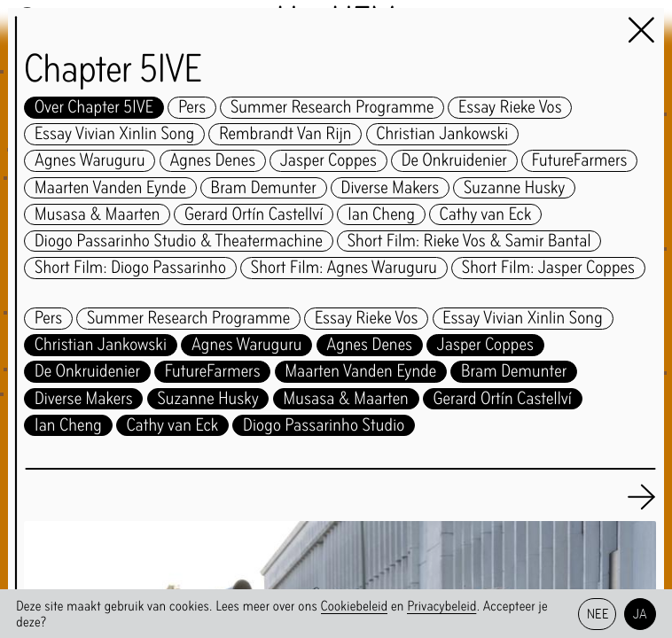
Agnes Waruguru (90, 161)
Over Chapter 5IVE (94, 108)
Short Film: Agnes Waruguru (344, 268)
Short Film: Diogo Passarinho (130, 268)
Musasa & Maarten (97, 215)
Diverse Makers (391, 188)
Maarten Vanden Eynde (110, 188)
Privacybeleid (441, 606)
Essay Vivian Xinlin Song (114, 134)
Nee (598, 614)
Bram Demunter (264, 188)
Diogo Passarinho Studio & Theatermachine (179, 241)
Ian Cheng (381, 215)
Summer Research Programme (332, 108)
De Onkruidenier (454, 161)
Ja (641, 614)
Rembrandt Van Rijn (285, 134)
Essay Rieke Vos (510, 108)
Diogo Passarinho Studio (324, 426)
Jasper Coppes (328, 161)
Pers (192, 108)
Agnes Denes (212, 161)
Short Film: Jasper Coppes (548, 268)
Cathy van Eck (486, 215)
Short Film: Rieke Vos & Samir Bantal (469, 241)
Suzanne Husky (514, 188)
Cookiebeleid (355, 606)
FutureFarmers (580, 161)
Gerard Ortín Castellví (254, 215)
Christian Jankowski (442, 134)
